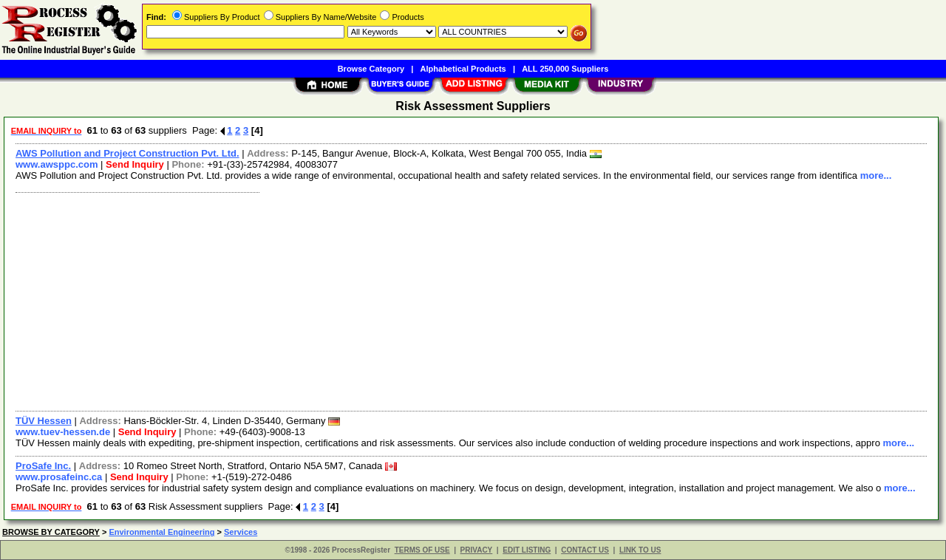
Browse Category (371, 69)
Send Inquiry (135, 164)
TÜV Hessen (44, 421)
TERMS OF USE (422, 550)
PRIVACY (477, 550)
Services (241, 532)
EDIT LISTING (527, 550)
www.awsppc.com (57, 164)
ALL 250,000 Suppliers (565, 69)
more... (876, 175)
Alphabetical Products (463, 69)
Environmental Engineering (161, 532)
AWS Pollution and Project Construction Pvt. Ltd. (127, 153)
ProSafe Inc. (43, 466)
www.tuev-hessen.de (63, 432)
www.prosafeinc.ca (59, 477)
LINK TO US (640, 550)
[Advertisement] (453, 300)
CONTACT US (585, 550)
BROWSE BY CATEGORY (51, 532)
